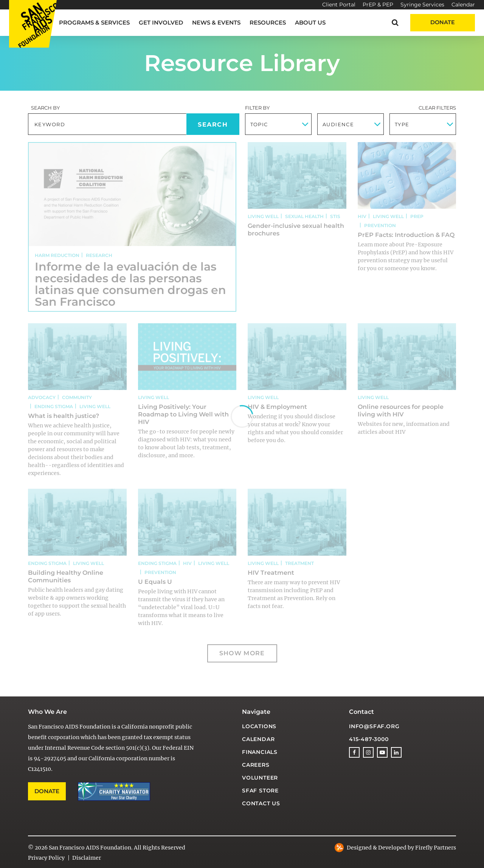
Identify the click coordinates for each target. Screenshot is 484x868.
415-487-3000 (369, 739)
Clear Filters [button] (437, 108)
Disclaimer (87, 858)
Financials (260, 752)
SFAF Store (260, 791)
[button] (395, 22)
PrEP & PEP (378, 5)
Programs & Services (94, 22)
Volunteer (260, 778)
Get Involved (161, 22)
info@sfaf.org (374, 726)
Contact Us (261, 803)
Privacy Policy (46, 858)
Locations (259, 726)
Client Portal (339, 5)
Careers (256, 765)
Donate (443, 22)
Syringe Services (422, 5)
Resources (268, 22)
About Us (310, 22)
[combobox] (278, 124)
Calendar (463, 5)
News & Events (216, 22)
